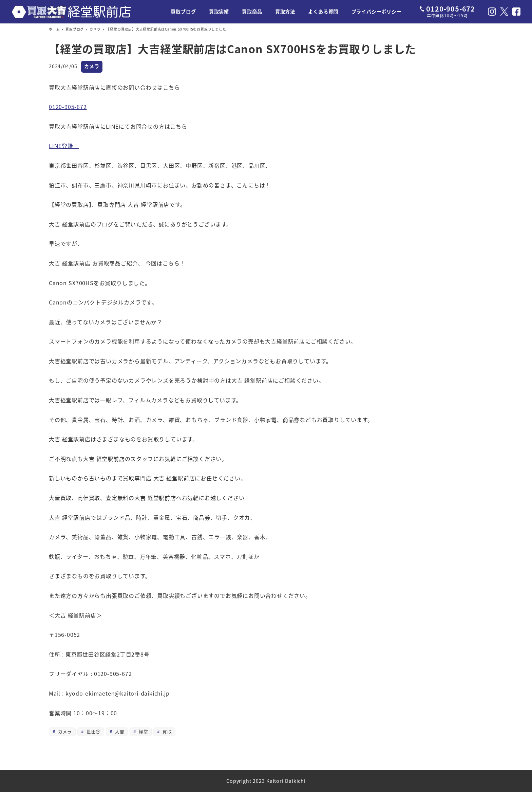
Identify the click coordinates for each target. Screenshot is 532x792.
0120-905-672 (68, 107)
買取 (167, 731)
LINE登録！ (64, 146)
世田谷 (93, 731)
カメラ (92, 66)
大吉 (119, 731)
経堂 (143, 731)
